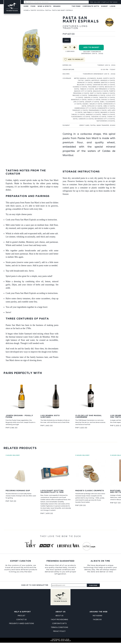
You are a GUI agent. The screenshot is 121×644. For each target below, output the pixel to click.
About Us (60, 612)
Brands (57, 6)
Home (26, 6)
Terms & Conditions (59, 627)
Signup (104, 6)
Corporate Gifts (91, 6)
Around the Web (98, 612)
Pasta (48, 10)
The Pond (76, 6)
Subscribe (93, 586)
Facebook (97, 619)
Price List (22, 616)
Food (33, 6)
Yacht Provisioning (59, 619)
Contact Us (21, 619)
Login (113, 6)
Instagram (97, 616)
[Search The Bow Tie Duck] (58, 2)
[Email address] (69, 585)
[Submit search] (26, 2)
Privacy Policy (59, 631)
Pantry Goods (37, 10)
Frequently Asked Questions (22, 623)
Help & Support (23, 612)
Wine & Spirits (44, 6)
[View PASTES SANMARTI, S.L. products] (109, 24)
